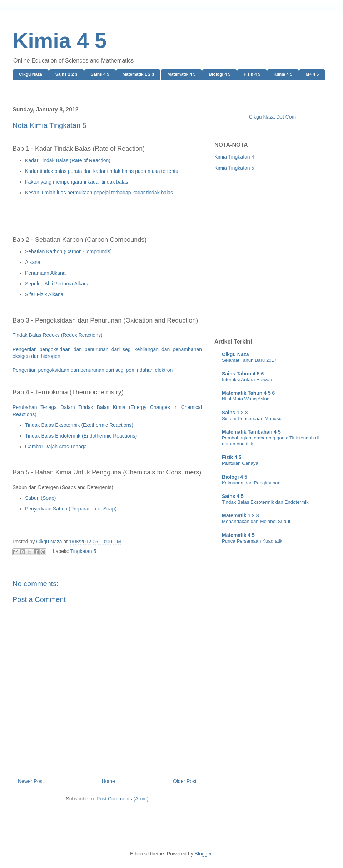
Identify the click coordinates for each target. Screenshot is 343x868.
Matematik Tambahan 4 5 (251, 432)
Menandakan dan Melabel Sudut (256, 521)
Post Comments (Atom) (122, 799)
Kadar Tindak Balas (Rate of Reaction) (68, 160)
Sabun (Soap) (40, 498)
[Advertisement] (74, 253)
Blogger (203, 854)
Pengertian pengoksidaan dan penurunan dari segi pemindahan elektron (93, 370)
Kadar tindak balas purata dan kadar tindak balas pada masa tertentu (102, 171)
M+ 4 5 (312, 74)
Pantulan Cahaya (240, 463)
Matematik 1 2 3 (138, 74)
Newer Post (31, 781)
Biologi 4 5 (220, 74)
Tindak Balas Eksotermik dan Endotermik (265, 502)
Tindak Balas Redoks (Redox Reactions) (58, 335)
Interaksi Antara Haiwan (247, 380)
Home (108, 781)
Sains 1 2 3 (66, 74)
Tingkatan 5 (83, 551)
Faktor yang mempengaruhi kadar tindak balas (77, 182)
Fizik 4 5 (252, 74)
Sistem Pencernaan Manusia (252, 418)
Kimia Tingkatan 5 (234, 168)
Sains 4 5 (100, 74)
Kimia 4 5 (59, 41)
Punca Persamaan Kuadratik (252, 541)
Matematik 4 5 (181, 74)
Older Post (185, 781)
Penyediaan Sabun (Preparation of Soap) (71, 509)
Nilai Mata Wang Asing (246, 399)
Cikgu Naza (31, 74)
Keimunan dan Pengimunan (251, 483)
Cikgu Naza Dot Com (273, 117)
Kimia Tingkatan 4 (234, 157)
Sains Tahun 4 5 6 (243, 374)
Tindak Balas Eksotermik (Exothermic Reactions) (79, 425)
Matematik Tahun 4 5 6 (248, 393)
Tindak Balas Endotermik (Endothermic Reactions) (81, 436)
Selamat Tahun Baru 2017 (249, 360)
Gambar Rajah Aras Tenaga (56, 447)
